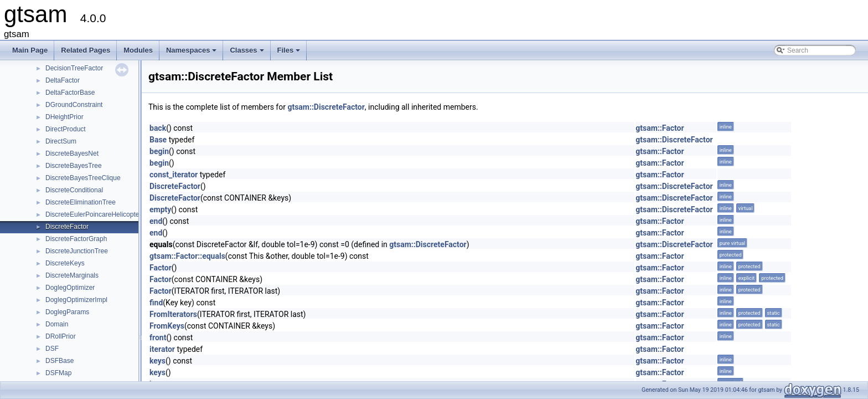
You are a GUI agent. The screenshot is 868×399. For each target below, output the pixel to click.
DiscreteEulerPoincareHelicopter (93, 214)
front (158, 337)
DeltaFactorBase (70, 93)
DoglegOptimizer (70, 288)
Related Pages (86, 50)
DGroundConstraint (74, 105)
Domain (57, 324)
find (156, 303)
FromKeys (167, 326)
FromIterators (173, 314)
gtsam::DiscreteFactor (326, 107)
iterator (162, 349)
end (156, 221)
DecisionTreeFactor (74, 68)
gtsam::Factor (660, 128)
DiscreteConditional (74, 190)
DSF (52, 349)
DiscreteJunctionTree (77, 251)
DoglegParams (67, 312)
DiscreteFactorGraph (76, 239)
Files (290, 53)
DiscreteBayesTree (74, 166)
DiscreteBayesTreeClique (83, 178)
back (158, 128)
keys (157, 361)
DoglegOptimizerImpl (76, 300)
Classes (247, 53)
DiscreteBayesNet (72, 154)
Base (158, 140)
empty (160, 209)
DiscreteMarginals (72, 275)
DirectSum (61, 141)
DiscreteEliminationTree (81, 202)
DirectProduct (66, 129)
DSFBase (60, 361)
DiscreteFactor (67, 227)
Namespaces (192, 53)
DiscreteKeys (65, 263)
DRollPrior (61, 336)
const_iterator (174, 175)
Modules (138, 50)
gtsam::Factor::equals (187, 256)
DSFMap (58, 373)
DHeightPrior (64, 117)
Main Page (30, 50)
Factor (161, 268)
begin (159, 151)
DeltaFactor (63, 80)
